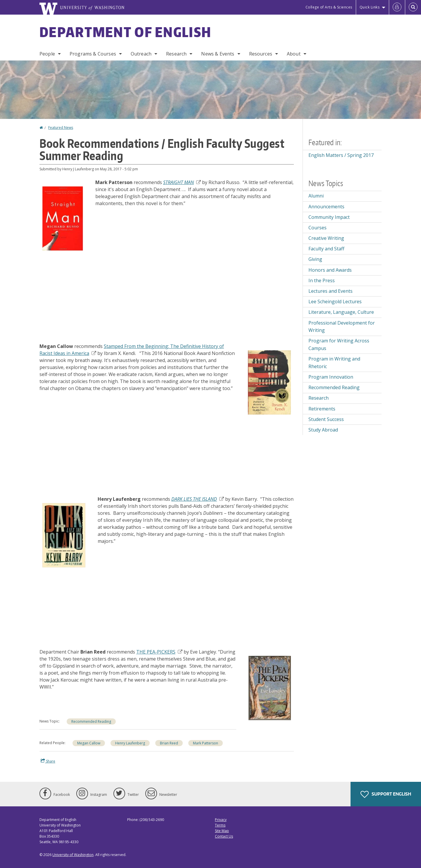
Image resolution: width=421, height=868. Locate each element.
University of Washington (73, 855)
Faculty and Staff (326, 249)
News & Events (218, 54)
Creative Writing (326, 238)
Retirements (322, 409)
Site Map (222, 831)
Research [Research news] (319, 398)
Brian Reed (169, 743)
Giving (315, 259)
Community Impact (329, 217)
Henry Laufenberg (130, 743)
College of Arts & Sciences (329, 7)
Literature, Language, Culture (341, 312)
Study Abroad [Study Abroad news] (323, 430)
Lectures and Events (331, 291)
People (47, 54)
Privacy (221, 820)
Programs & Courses (93, 54)
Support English (386, 794)
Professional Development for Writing (342, 327)
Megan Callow (89, 743)
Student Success (326, 419)
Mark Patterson (206, 743)
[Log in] (397, 7)
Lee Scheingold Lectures (335, 302)
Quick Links (370, 7)
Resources (261, 54)
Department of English (125, 32)
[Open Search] (413, 7)
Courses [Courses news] (318, 228)
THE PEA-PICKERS (159, 652)
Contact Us (224, 836)
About (294, 54)
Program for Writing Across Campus (339, 344)
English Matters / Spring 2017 (341, 155)
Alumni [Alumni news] (316, 196)
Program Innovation (331, 377)
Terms (220, 825)
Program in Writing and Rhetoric (334, 363)
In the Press (322, 280)
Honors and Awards (330, 270)
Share (48, 761)
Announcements (326, 207)
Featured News (61, 128)
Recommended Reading (91, 721)
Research (176, 54)
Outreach (141, 54)
